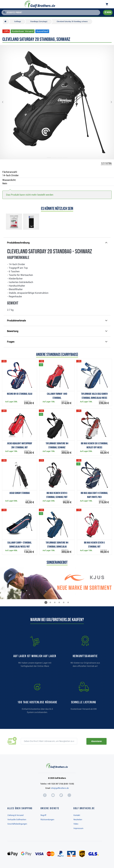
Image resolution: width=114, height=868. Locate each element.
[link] (37, 699)
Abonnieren (96, 741)
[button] (5, 102)
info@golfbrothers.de (60, 788)
